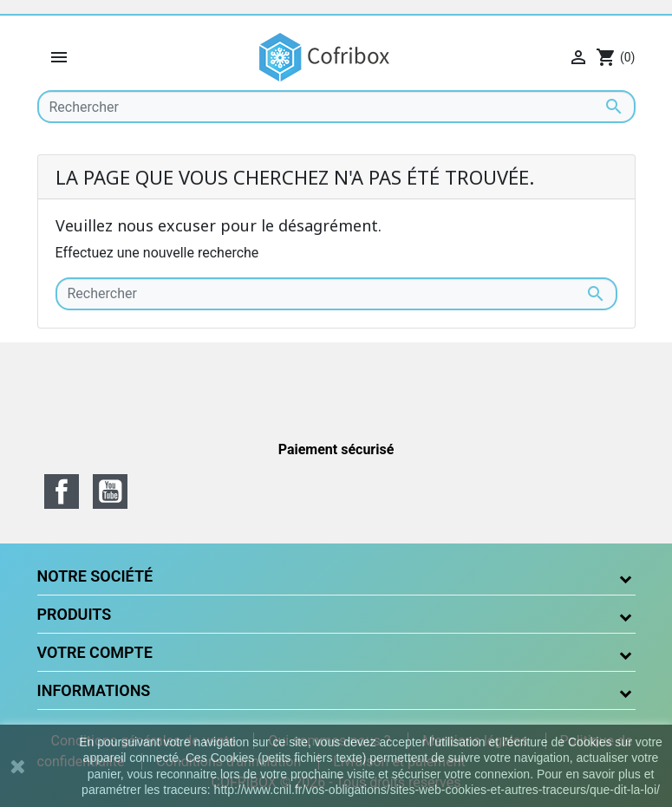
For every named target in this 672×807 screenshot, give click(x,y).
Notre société (95, 576)
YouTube (110, 491)
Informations (94, 690)
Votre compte (95, 652)
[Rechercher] (336, 107)
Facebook (62, 491)
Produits (75, 614)
